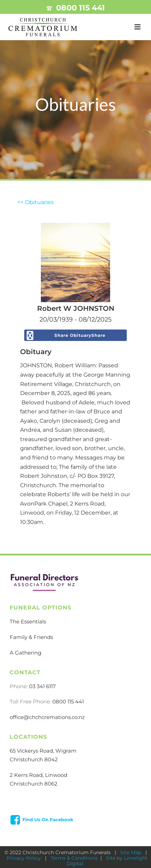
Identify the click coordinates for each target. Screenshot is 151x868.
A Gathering (25, 653)
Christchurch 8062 (34, 784)
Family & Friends (31, 637)
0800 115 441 (81, 8)
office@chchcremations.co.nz (47, 717)
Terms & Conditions (74, 858)
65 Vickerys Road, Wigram (43, 751)
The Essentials (28, 621)
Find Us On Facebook (48, 819)
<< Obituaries (35, 202)
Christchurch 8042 (34, 759)
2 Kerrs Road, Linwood (38, 775)
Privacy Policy (24, 858)
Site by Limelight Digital (107, 861)
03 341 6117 (42, 686)
